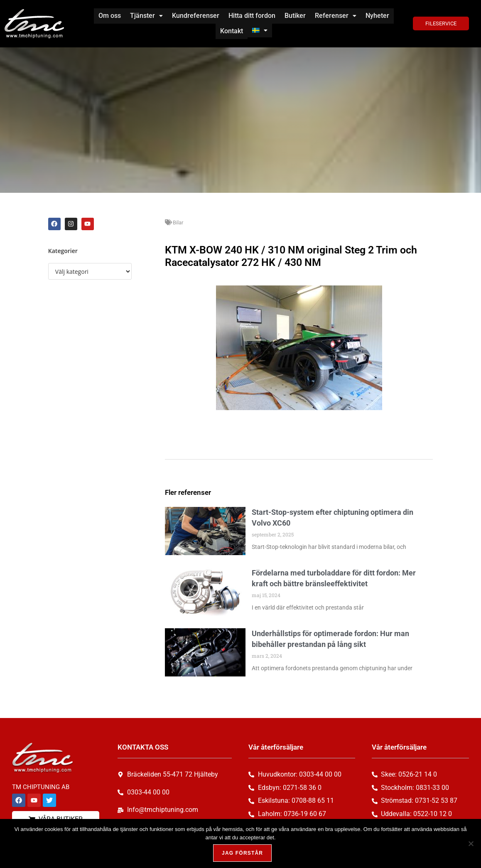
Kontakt (232, 31)
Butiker (295, 16)
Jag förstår (242, 853)
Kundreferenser (196, 16)
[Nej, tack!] (471, 843)
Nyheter (377, 16)
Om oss (110, 16)
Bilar (178, 222)
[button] (146, 16)
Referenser (336, 16)
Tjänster (146, 16)
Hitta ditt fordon (252, 16)
